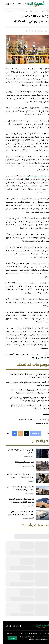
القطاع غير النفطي (33, 176)
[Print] (11, 433)
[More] (5, 433)
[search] (21, 4)
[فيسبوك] (17, 626)
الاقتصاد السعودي (23, 420)
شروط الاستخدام (30, 640)
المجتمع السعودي (25, 466)
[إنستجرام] (11, 626)
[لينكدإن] (8, 626)
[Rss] (4, 626)
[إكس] (14, 626)
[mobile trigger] (44, 4)
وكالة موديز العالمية (39, 423)
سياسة (28, 481)
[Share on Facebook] (32, 433)
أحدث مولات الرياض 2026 (22, 462)
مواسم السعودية (25, 456)
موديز (22, 235)
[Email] (17, 433)
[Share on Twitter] (23, 433)
